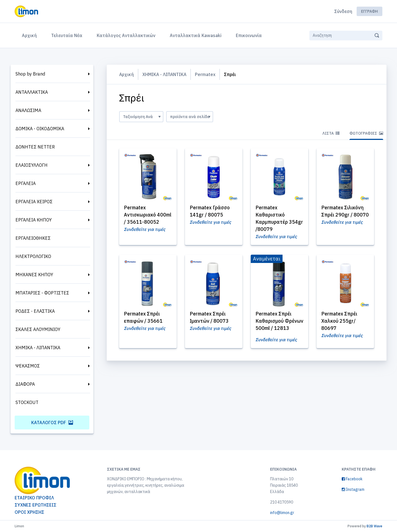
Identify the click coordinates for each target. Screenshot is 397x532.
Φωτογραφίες (366, 133)
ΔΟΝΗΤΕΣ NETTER (35, 147)
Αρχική (30, 35)
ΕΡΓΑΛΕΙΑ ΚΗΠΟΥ (34, 220)
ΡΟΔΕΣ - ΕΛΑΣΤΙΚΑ (35, 311)
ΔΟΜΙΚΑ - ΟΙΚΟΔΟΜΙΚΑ (40, 129)
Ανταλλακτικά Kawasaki (196, 35)
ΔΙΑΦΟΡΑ (25, 384)
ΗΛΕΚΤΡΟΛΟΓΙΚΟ (33, 256)
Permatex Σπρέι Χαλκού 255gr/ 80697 (340, 321)
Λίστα (331, 133)
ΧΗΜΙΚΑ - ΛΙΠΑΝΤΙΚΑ (38, 348)
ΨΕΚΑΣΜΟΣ (28, 366)
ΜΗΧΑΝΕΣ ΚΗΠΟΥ (34, 275)
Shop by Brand (30, 74)
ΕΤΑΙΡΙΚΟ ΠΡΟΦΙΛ (34, 498)
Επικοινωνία (249, 35)
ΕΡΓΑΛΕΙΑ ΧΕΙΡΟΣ (34, 202)
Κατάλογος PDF (52, 423)
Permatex (207, 74)
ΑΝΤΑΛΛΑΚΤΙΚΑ (32, 92)
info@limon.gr (282, 513)
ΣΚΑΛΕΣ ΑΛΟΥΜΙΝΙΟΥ (38, 329)
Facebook (352, 479)
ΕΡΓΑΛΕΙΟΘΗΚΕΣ (33, 238)
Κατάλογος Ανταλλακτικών (126, 35)
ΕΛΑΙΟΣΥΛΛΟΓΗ (32, 165)
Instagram (353, 489)
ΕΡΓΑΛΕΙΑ (26, 183)
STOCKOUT (27, 402)
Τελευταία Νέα (67, 35)
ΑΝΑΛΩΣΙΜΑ (28, 110)
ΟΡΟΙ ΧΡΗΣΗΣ (29, 512)
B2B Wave (374, 526)
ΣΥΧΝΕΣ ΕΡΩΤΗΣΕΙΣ (36, 505)
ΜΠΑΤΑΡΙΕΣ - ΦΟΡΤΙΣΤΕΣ (42, 293)
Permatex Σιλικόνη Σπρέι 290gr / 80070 (344, 215)
